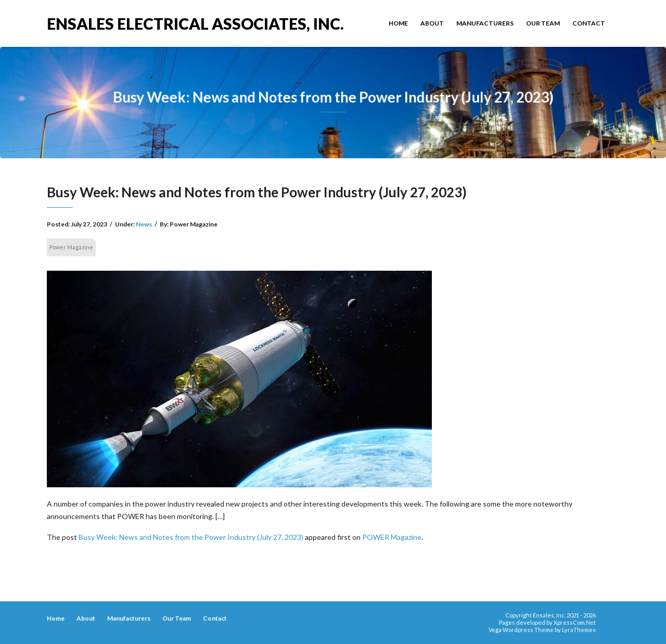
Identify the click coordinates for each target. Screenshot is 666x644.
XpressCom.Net (575, 622)
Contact (589, 23)
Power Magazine (71, 247)
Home (398, 23)
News (144, 224)
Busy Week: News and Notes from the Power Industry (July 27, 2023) (191, 537)
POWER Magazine (392, 537)
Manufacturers (485, 23)
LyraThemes (579, 630)
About (432, 23)
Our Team (543, 23)
